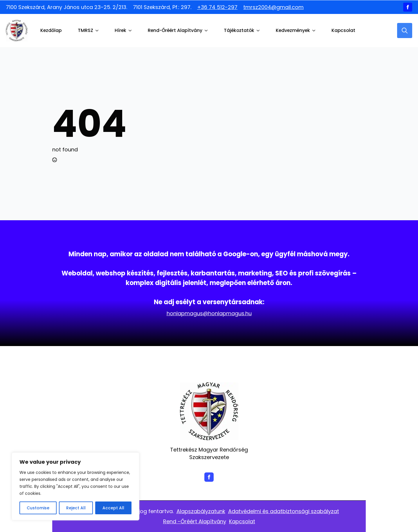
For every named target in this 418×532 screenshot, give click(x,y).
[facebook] (408, 7)
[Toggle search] (405, 31)
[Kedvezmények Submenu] (315, 31)
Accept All (113, 508)
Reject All (76, 508)
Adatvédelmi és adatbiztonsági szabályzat (284, 511)
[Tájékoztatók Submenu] (259, 31)
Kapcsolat (343, 30)
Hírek (120, 30)
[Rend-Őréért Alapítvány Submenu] (207, 31)
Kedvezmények (293, 30)
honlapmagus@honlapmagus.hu (209, 313)
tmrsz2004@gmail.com (273, 7)
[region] (75, 486)
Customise (38, 508)
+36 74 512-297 (217, 7)
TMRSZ (85, 30)
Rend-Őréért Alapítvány (175, 30)
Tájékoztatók (239, 30)
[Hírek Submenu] (131, 31)
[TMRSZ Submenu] (98, 31)
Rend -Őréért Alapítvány (195, 521)
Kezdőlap (51, 30)
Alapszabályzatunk (201, 511)
